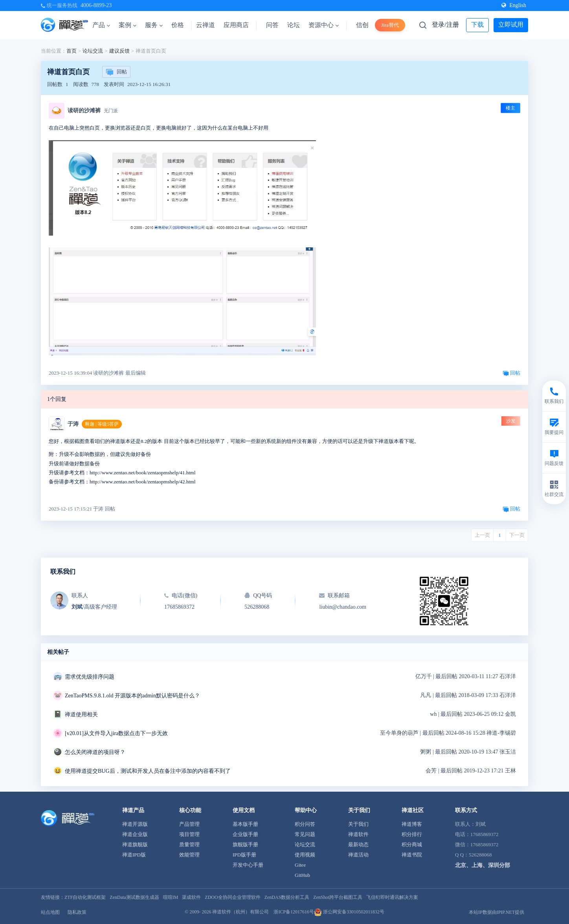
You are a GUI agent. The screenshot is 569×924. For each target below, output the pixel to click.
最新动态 (358, 844)
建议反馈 (119, 51)
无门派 (111, 111)
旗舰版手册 (245, 844)
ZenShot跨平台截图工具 (338, 897)
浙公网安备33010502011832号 (349, 912)
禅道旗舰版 (135, 844)
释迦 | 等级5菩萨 (102, 424)
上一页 (482, 535)
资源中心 (324, 25)
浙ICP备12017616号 (294, 912)
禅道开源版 (135, 824)
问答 (272, 25)
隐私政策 (77, 912)
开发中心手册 (248, 865)
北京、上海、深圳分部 (483, 865)
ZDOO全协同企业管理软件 (232, 897)
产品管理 (189, 824)
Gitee (300, 865)
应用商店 (236, 25)
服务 (154, 25)
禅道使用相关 (81, 714)
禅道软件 (358, 834)
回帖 (116, 72)
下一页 (517, 535)
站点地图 (50, 912)
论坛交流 (93, 51)
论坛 (294, 25)
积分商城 (412, 844)
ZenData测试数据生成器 (134, 897)
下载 (477, 25)
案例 (128, 25)
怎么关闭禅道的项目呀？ (95, 752)
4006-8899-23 (96, 5)
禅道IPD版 (134, 855)
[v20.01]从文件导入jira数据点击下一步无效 (116, 733)
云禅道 (206, 25)
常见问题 (305, 834)
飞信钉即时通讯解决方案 (392, 897)
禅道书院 (412, 855)
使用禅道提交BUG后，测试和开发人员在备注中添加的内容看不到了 (148, 771)
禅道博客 (412, 824)
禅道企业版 (135, 834)
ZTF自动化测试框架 (85, 897)
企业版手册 (245, 834)
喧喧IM (171, 897)
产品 (101, 25)
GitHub (302, 875)
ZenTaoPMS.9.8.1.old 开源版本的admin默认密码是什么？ (132, 696)
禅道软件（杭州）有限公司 (240, 912)
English (514, 5)
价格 (178, 25)
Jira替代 (390, 25)
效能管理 (189, 855)
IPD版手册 (244, 855)
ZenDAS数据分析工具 (287, 897)
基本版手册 (245, 824)
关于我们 (358, 824)
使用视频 (305, 855)
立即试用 (511, 25)
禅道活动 (358, 855)
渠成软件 (191, 897)
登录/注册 (445, 25)
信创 (362, 25)
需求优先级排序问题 (90, 677)
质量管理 (189, 844)
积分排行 (412, 834)
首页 (72, 51)
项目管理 (189, 834)
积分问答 (305, 824)
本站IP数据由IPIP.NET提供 (496, 912)
